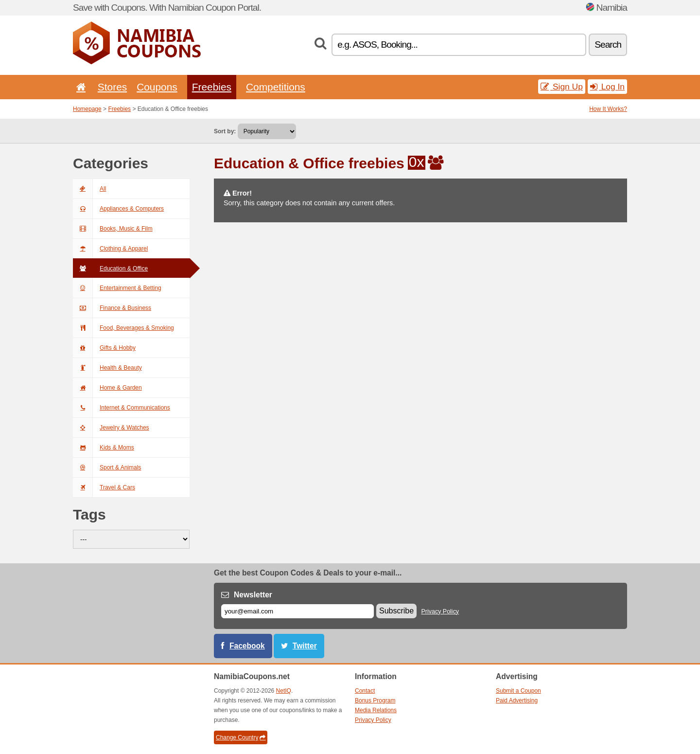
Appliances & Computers (118, 209)
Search (608, 45)
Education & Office (110, 269)
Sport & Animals (107, 467)
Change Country (241, 737)
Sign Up (562, 87)
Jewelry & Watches (111, 428)
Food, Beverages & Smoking (123, 328)
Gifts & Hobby (104, 348)
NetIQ (284, 691)
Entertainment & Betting (117, 288)
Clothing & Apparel (110, 249)
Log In (607, 87)
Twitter (305, 646)
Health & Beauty (107, 368)
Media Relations (376, 710)
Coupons (157, 87)
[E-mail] (297, 611)
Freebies (212, 87)
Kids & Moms (104, 448)
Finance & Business (112, 308)
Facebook (247, 646)
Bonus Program (375, 700)
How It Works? (608, 109)
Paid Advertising (517, 700)
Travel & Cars (104, 487)
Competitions (276, 87)
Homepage (87, 109)
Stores (112, 87)
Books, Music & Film (113, 229)
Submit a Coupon (518, 691)
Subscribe (396, 611)
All (89, 189)
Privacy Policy (440, 611)
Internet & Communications (122, 408)
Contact (365, 691)
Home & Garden (107, 388)
